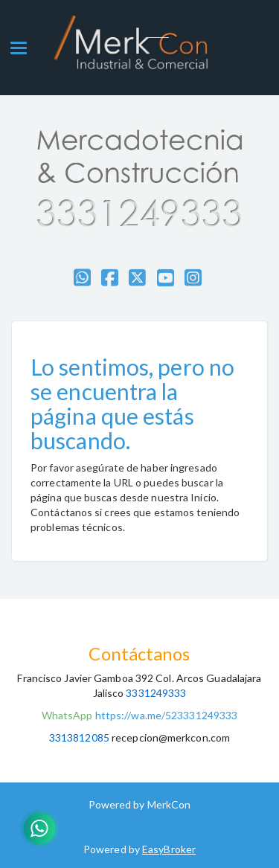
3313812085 (79, 737)
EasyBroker (169, 849)
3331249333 (155, 693)
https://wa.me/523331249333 (167, 715)
